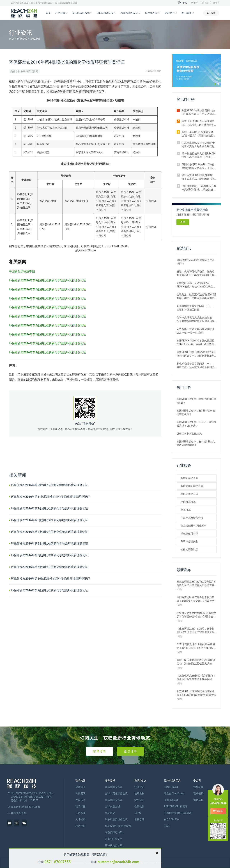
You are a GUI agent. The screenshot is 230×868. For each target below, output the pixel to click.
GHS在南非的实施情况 (189, 434)
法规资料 (139, 793)
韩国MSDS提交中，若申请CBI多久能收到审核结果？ (196, 443)
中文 (185, 3)
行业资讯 (22, 39)
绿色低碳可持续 (82, 13)
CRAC (138, 813)
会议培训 (139, 806)
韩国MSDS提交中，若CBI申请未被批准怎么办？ (196, 412)
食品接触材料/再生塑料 (194, 526)
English (195, 3)
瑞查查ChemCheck (174, 793)
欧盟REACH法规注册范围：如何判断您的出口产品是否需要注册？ (198, 112)
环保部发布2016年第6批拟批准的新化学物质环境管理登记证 (50, 555)
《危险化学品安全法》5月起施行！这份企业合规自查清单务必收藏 (196, 677)
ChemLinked (171, 787)
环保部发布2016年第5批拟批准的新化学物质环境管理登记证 (50, 567)
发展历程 (80, 800)
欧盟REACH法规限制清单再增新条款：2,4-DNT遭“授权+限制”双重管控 (197, 693)
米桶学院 (139, 819)
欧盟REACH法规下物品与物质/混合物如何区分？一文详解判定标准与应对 (196, 354)
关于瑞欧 (188, 13)
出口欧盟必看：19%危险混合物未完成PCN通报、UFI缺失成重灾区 (199, 188)
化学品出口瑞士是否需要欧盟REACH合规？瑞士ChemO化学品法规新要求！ (196, 285)
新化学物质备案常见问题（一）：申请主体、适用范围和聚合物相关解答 (195, 366)
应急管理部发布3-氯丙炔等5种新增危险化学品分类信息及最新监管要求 (196, 584)
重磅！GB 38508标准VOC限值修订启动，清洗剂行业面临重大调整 (196, 662)
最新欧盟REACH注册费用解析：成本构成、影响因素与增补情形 (198, 177)
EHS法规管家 (171, 800)
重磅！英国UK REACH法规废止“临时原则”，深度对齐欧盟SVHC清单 (198, 134)
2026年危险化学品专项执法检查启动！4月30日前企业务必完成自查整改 (196, 646)
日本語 (205, 3)
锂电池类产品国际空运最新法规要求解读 (195, 262)
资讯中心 (171, 13)
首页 (48, 13)
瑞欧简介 (80, 787)
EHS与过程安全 (106, 13)
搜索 (211, 13)
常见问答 (139, 800)
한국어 (216, 3)
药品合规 (186, 510)
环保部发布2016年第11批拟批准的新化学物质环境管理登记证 (50, 497)
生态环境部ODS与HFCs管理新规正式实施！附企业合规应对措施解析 (198, 145)
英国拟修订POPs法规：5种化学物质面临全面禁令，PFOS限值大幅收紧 (199, 166)
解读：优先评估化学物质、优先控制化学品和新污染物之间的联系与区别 (195, 273)
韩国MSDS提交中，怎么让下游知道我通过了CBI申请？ (196, 424)
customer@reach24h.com (118, 862)
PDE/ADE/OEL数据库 (176, 806)
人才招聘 (80, 819)
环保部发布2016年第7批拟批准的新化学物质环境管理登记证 (50, 532)
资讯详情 (35, 39)
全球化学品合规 (189, 478)
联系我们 (80, 826)
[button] (215, 84)
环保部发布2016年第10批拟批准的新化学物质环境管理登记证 (50, 579)
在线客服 (218, 811)
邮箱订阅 (100, 751)
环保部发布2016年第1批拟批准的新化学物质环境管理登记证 (50, 508)
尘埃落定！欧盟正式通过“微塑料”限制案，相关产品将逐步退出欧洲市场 (196, 296)
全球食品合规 (188, 502)
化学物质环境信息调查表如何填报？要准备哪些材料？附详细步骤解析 (195, 320)
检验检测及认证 (131, 13)
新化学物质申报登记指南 (24, 71)
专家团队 (80, 793)
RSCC (167, 826)
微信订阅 (130, 751)
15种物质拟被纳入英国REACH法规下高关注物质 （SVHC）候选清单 (199, 156)
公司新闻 (80, 813)
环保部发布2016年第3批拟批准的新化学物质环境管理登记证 (50, 520)
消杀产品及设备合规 (192, 518)
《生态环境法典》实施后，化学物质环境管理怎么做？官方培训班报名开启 (195, 631)
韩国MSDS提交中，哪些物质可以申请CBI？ (196, 401)
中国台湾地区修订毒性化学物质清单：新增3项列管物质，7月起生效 (196, 599)
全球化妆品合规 (189, 494)
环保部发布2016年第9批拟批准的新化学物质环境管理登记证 (50, 590)
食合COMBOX (172, 819)
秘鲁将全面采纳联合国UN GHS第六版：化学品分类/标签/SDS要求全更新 (196, 615)
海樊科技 (198, 787)
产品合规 (61, 13)
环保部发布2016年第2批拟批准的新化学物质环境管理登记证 (50, 485)
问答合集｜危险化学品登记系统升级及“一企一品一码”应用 (195, 331)
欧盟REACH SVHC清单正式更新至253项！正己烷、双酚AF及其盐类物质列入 (197, 343)
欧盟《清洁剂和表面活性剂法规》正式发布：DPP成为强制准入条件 (198, 123)
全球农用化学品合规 (192, 486)
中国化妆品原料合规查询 (178, 813)
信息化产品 (153, 13)
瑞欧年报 (80, 806)
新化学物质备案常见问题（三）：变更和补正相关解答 (195, 308)
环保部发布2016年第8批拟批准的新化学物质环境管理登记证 (50, 544)
